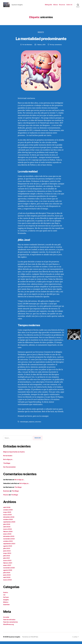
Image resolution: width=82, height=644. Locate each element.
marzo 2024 (7, 532)
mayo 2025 (7, 515)
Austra (6, 595)
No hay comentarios (56, 47)
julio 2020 (7, 575)
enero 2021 (7, 568)
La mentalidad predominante (41, 41)
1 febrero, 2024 (41, 47)
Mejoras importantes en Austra (14, 454)
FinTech (6, 600)
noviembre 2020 (9, 570)
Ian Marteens (28, 47)
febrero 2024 (8, 534)
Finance (6, 497)
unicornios (38, 424)
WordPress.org (8, 627)
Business (6, 494)
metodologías (24, 424)
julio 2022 (7, 558)
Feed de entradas (9, 622)
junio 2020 (7, 578)
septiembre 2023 (9, 546)
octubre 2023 (8, 544)
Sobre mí (69, 6)
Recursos (62, 6)
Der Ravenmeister (9, 470)
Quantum (6, 607)
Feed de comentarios (10, 625)
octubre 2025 (8, 512)
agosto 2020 (8, 573)
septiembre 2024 (9, 525)
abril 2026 (7, 510)
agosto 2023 (8, 549)
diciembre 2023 (9, 539)
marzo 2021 (7, 563)
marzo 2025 (7, 517)
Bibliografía (48, 6)
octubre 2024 (8, 522)
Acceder (6, 620)
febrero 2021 (8, 566)
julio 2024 (7, 527)
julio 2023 (7, 551)
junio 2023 (7, 553)
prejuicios (32, 424)
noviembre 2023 (9, 541)
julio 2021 (6, 561)
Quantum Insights (15, 639)
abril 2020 (7, 580)
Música (55, 6)
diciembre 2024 (9, 520)
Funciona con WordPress (31, 639)
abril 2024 (7, 529)
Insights (41, 35)
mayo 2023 (7, 556)
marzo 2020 (7, 582)
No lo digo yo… (8, 462)
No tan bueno (8, 458)
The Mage (7, 466)
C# (4, 598)
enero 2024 (7, 537)
